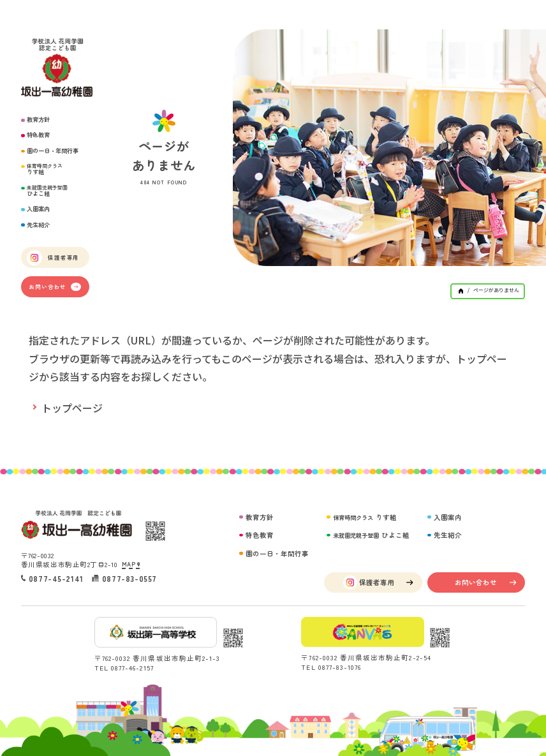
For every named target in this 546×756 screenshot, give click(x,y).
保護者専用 (53, 258)
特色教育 (38, 135)
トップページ (72, 408)
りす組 (45, 169)
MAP (131, 564)
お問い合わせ (55, 287)
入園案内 (38, 209)
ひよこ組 (47, 191)
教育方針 (38, 120)
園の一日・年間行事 (53, 151)
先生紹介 (38, 225)
